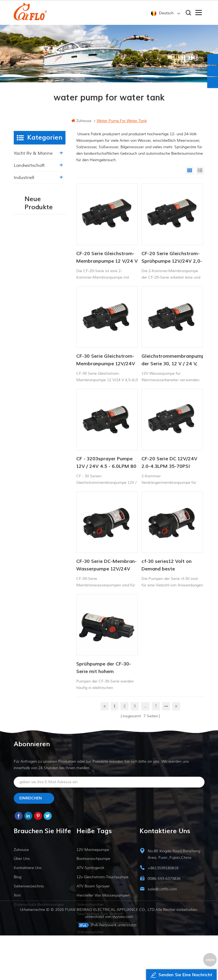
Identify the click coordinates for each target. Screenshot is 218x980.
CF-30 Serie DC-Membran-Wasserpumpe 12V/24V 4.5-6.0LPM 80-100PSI (106, 566)
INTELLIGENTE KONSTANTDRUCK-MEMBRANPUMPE (50, 406)
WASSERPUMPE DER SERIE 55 (50, 292)
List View (200, 171)
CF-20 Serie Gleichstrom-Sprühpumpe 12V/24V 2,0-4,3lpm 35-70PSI (172, 258)
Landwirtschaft (29, 165)
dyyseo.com (123, 961)
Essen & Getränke (32, 190)
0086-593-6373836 (164, 879)
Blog (18, 877)
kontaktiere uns (28, 868)
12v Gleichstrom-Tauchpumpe (103, 877)
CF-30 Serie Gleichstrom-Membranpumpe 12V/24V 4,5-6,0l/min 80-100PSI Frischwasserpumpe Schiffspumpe (106, 360)
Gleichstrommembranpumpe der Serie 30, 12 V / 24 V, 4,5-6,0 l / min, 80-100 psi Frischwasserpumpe (172, 360)
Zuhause (81, 121)
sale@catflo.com (162, 889)
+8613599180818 (163, 868)
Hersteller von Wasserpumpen (103, 896)
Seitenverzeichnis (29, 886)
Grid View (190, 171)
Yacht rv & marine (33, 153)
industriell (24, 178)
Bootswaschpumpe (93, 859)
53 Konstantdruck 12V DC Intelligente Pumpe (50, 349)
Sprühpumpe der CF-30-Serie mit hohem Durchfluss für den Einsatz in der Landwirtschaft (107, 668)
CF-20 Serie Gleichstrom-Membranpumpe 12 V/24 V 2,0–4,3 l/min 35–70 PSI (107, 258)
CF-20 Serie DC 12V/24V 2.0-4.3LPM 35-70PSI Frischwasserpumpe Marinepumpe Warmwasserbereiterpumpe (172, 463)
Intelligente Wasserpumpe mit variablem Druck (50, 236)
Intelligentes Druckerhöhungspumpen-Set (50, 264)
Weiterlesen (46, 248)
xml (17, 896)
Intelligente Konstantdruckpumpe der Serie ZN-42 (50, 463)
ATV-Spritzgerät (90, 868)
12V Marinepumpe (93, 850)
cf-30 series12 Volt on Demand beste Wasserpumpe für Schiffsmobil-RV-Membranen (167, 566)
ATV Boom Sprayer (93, 886)
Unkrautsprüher (90, 905)
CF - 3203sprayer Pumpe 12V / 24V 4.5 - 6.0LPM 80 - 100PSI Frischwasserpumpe (106, 463)
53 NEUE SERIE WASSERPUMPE (50, 378)
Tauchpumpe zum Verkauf (100, 914)
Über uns (22, 859)
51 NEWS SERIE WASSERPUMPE (50, 435)
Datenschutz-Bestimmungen (39, 905)
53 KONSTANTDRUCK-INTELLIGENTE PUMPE (50, 321)
